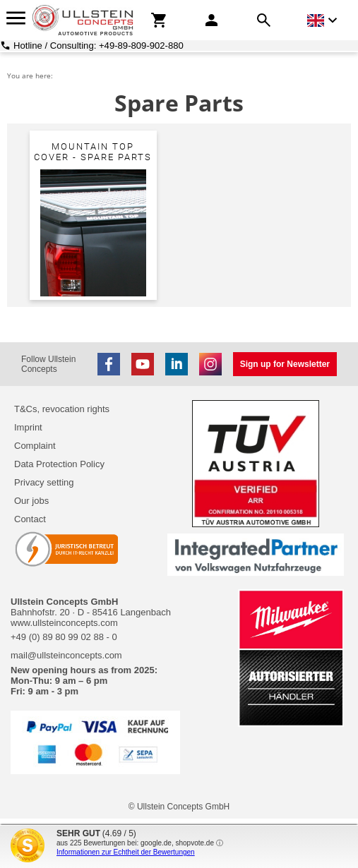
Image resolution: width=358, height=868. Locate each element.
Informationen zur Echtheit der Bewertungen (126, 852)
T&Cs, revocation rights (62, 409)
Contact (30, 519)
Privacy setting (44, 482)
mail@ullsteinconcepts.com (66, 655)
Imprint (28, 427)
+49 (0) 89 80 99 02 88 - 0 (64, 637)
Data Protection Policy (59, 464)
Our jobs (31, 501)
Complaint (35, 446)
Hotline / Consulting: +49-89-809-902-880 (99, 46)
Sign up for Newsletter (285, 364)
